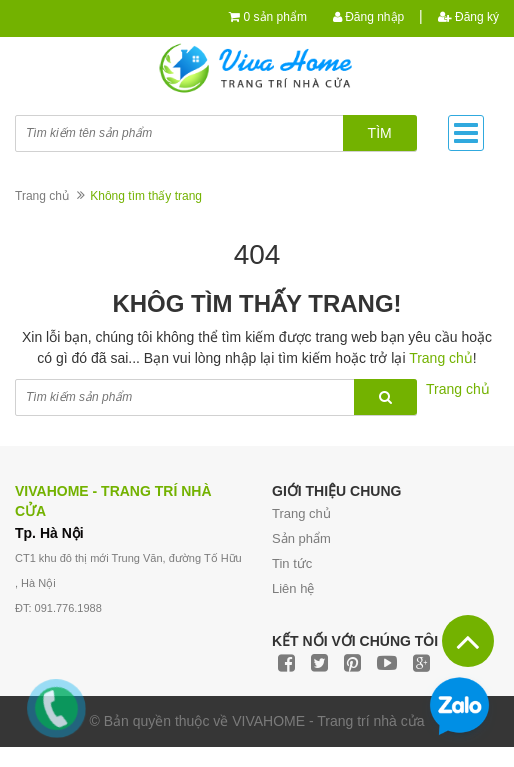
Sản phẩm (301, 538)
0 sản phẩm (275, 17)
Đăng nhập (368, 17)
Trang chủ (42, 196)
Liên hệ (293, 588)
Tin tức (292, 563)
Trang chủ (301, 513)
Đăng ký (468, 17)
